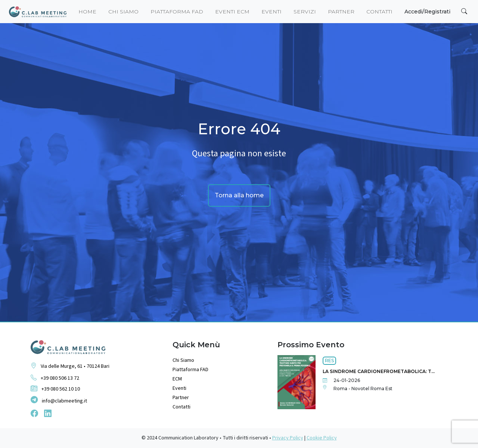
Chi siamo (123, 12)
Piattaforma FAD (190, 370)
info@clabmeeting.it (59, 400)
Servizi (305, 12)
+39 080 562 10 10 (55, 389)
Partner (341, 12)
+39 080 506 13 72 (55, 378)
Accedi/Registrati (427, 12)
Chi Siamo (183, 360)
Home (87, 12)
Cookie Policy (322, 438)
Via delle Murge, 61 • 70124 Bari (70, 366)
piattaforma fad (177, 12)
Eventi (179, 388)
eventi (271, 12)
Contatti (379, 12)
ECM (177, 379)
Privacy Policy (288, 438)
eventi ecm (232, 12)
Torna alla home (239, 195)
